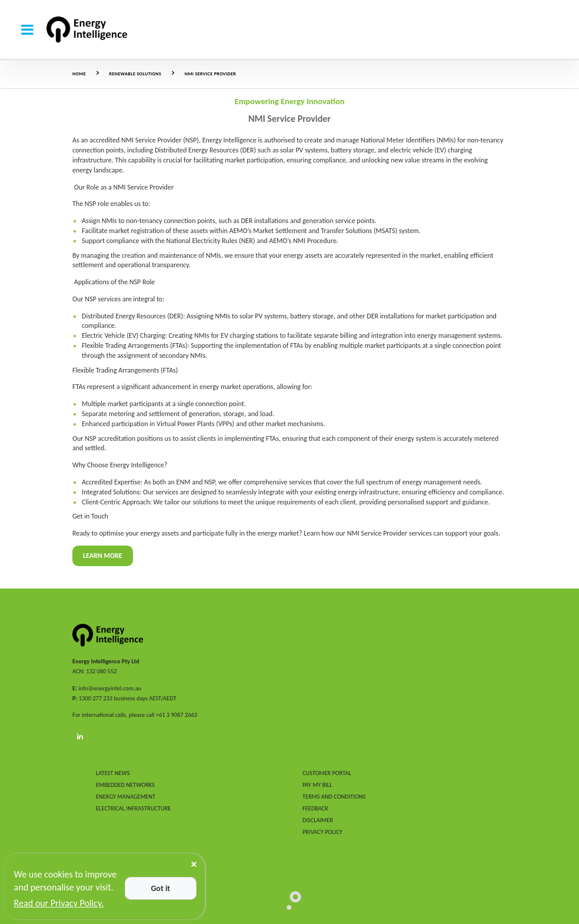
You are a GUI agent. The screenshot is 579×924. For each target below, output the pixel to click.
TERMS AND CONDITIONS (334, 797)
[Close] (194, 864)
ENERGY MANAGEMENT (126, 797)
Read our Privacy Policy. (59, 903)
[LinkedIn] (80, 737)
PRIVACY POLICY (322, 832)
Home (79, 74)
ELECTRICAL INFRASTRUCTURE (133, 808)
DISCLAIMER (318, 820)
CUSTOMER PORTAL (327, 773)
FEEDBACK (315, 808)
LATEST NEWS (113, 773)
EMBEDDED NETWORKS (125, 785)
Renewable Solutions (136, 74)
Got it (160, 888)
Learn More (103, 556)
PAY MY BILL (317, 785)
